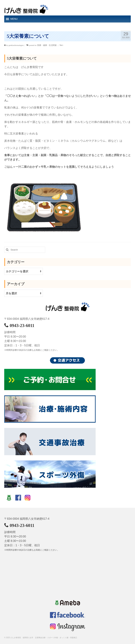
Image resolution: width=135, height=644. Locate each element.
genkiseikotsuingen (16, 45)
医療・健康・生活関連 (47, 45)
